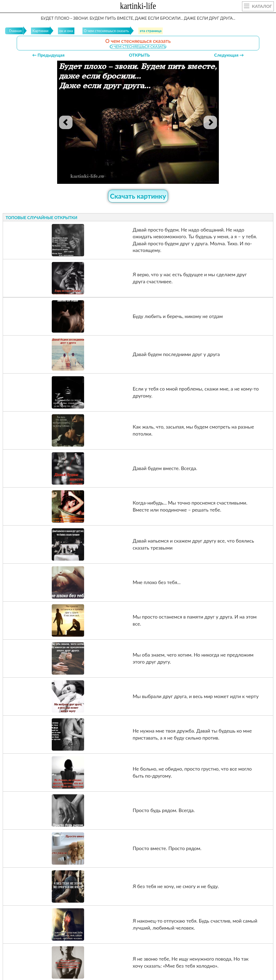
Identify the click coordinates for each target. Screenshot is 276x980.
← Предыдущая (48, 55)
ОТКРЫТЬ (139, 55)
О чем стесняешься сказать (138, 47)
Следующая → (229, 55)
